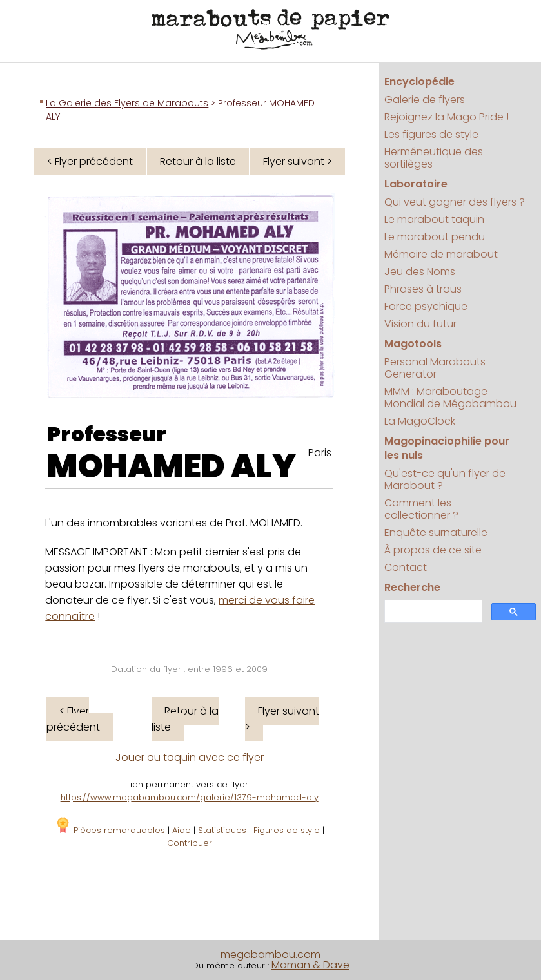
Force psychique (426, 306)
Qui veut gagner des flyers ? (455, 202)
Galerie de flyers (425, 100)
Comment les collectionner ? (421, 509)
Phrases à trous (423, 289)
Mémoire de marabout (441, 254)
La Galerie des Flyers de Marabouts (127, 103)
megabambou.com (270, 955)
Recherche (412, 587)
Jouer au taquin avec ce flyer (190, 757)
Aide (182, 830)
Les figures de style (431, 134)
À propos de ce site (433, 550)
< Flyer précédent (90, 161)
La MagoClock (420, 421)
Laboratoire (416, 184)
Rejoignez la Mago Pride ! (447, 117)
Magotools (413, 344)
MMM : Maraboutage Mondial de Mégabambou (450, 398)
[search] (432, 612)
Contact (406, 567)
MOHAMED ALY (172, 466)
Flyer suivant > (298, 161)
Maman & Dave (310, 965)
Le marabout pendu (435, 237)
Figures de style (287, 830)
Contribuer (190, 843)
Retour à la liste (198, 161)
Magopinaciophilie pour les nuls (447, 448)
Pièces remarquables (110, 830)
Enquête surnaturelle (436, 533)
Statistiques (222, 830)
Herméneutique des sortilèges (434, 158)
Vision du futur (420, 324)
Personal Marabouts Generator (435, 368)
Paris (320, 453)
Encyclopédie (419, 82)
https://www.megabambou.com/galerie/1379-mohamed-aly (190, 797)
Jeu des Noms (420, 272)
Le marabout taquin (434, 219)
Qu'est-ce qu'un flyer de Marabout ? (445, 479)
